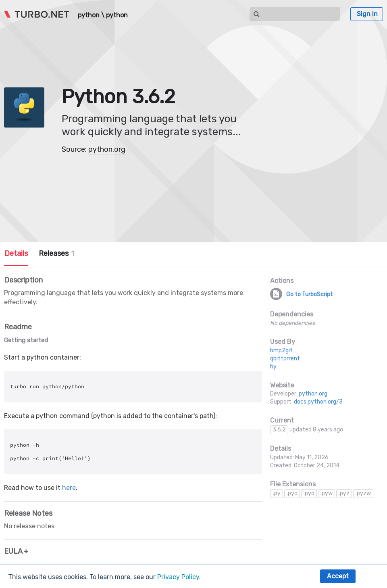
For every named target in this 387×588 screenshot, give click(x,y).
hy (273, 367)
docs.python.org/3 (318, 402)
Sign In (367, 14)
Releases (56, 253)
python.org (107, 149)
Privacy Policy (178, 577)
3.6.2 (279, 430)
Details (16, 253)
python (89, 15)
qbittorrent (285, 359)
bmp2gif (281, 350)
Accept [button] (338, 576)
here (69, 488)
